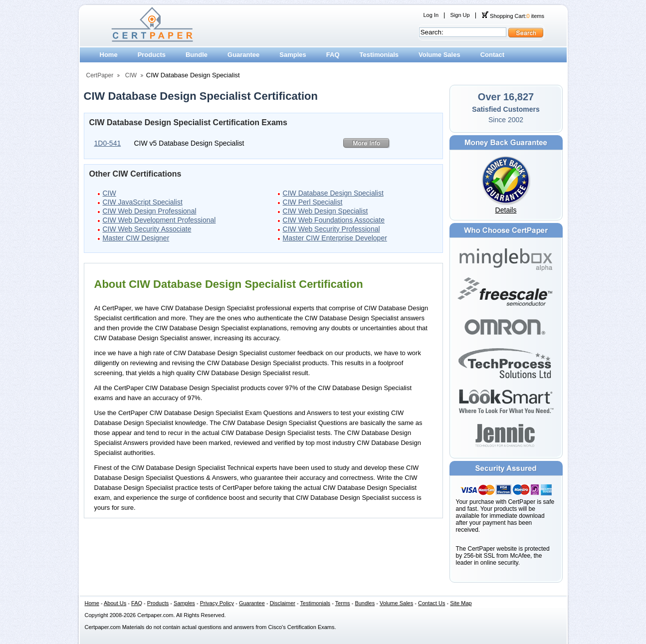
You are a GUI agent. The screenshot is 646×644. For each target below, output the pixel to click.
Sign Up (460, 15)
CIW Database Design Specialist (333, 193)
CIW (131, 75)
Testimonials (379, 55)
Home (109, 55)
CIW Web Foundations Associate (334, 220)
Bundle (197, 55)
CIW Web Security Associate (147, 229)
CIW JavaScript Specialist (143, 202)
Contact (492, 55)
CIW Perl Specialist (313, 202)
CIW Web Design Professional (150, 211)
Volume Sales (439, 55)
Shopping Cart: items (513, 16)
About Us (115, 603)
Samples (293, 55)
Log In (431, 15)
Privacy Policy (217, 603)
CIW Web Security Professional (331, 229)
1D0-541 (108, 143)
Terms (343, 603)
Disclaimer (283, 603)
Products (152, 55)
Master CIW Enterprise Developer (335, 238)
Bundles (365, 603)
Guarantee (243, 55)
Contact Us (431, 603)
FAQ (333, 55)
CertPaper (100, 75)
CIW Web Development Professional (159, 220)
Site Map (461, 603)
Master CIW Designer (136, 238)
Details (506, 210)
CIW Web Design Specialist (325, 211)
